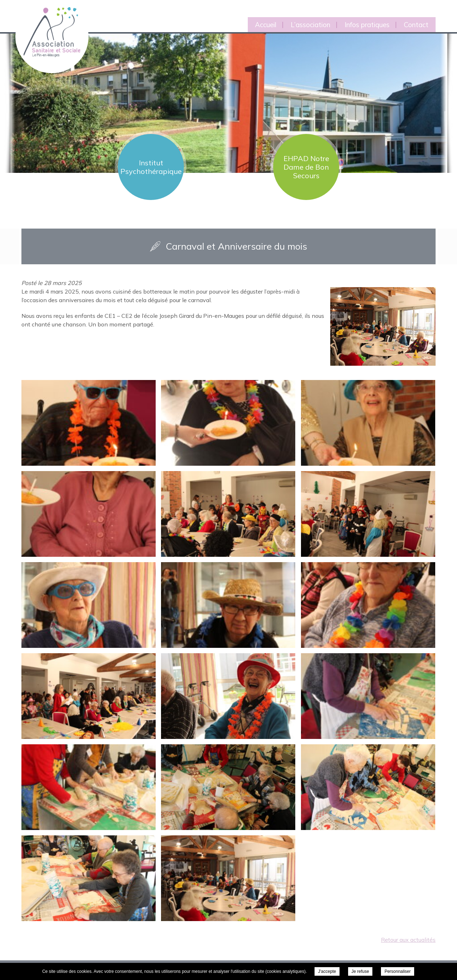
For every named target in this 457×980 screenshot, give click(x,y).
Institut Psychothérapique (151, 167)
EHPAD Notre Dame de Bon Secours (306, 167)
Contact (416, 25)
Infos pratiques (367, 25)
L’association (310, 25)
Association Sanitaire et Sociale (47, 24)
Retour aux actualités (408, 940)
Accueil (266, 25)
